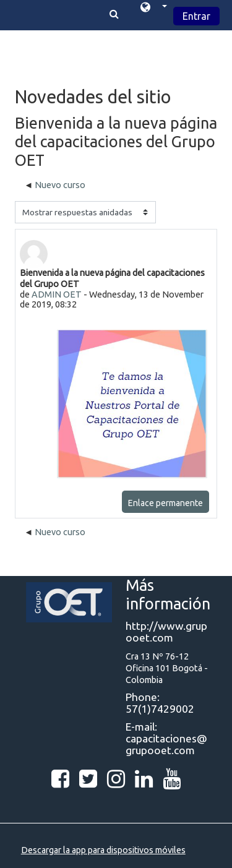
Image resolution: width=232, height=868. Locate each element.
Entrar (196, 16)
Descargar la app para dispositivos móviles (103, 850)
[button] (154, 9)
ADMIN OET (57, 294)
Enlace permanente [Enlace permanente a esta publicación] (165, 503)
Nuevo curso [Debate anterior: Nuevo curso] (60, 185)
